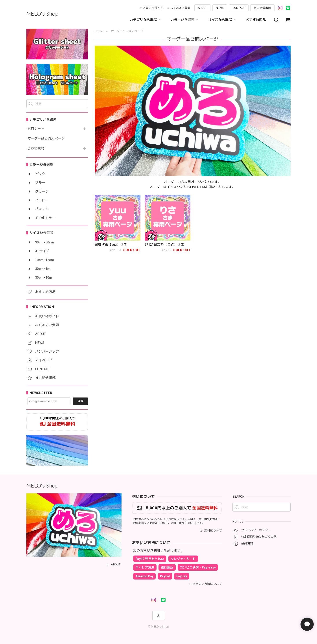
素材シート (36, 129)
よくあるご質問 (180, 8)
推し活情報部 (262, 8)
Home (99, 31)
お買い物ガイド (153, 8)
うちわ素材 (36, 148)
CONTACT (239, 8)
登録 (80, 401)
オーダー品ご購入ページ (46, 139)
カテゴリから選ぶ (146, 20)
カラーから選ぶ (185, 20)
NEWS (220, 8)
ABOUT (202, 8)
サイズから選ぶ (223, 20)
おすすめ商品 (256, 20)
